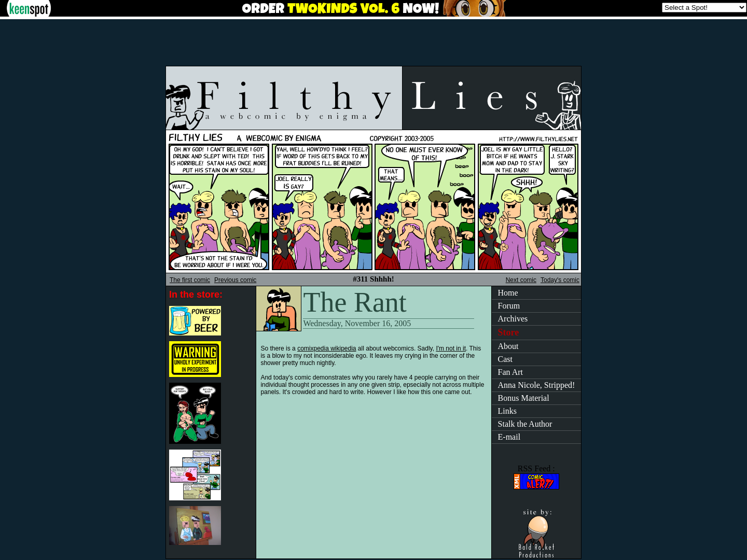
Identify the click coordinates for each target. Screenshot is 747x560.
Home (508, 293)
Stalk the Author (525, 424)
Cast (505, 359)
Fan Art (510, 372)
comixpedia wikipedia (327, 348)
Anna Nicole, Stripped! (537, 385)
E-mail (509, 437)
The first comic (190, 280)
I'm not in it (451, 348)
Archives (513, 319)
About (508, 346)
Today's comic (560, 280)
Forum (509, 306)
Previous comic (235, 280)
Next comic (521, 280)
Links (507, 411)
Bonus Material (524, 398)
